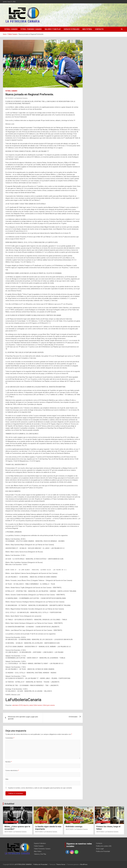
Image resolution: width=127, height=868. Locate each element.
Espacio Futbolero (72, 29)
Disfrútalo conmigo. (74, 827)
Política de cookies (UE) (104, 846)
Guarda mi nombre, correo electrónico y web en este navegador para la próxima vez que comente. (40, 788)
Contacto (99, 29)
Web (7, 779)
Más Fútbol (87, 29)
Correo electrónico (12, 771)
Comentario (10, 738)
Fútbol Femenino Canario (31, 29)
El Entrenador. (73, 717)
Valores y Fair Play (53, 29)
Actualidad (9, 804)
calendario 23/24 (17, 705)
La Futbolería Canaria (21, 98)
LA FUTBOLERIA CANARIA (23, 864)
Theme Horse (61, 864)
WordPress (84, 864)
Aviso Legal (100, 849)
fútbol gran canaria (49, 705)
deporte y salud (28, 705)
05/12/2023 (9, 98)
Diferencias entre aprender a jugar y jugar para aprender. (23, 718)
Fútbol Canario (11, 29)
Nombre (9, 762)
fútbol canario (38, 705)
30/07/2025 (8, 832)
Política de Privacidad (103, 851)
